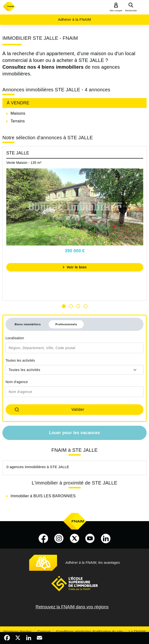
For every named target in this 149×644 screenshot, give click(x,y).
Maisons (18, 113)
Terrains (18, 121)
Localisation (15, 338)
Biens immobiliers (28, 324)
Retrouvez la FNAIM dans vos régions (72, 607)
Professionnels (66, 324)
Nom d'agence (17, 382)
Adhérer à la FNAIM (74, 19)
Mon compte (116, 11)
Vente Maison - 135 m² (24, 163)
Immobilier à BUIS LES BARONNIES (43, 496)
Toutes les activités (20, 360)
